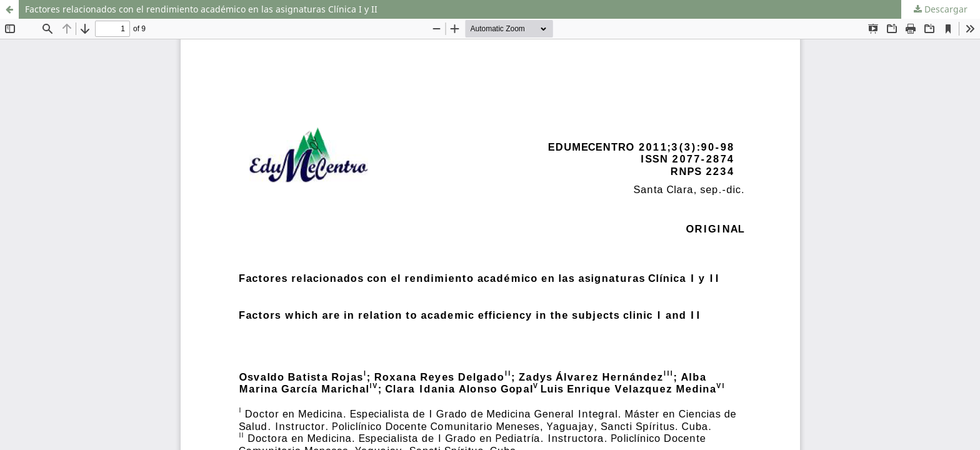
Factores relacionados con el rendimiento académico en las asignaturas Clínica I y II (201, 9)
